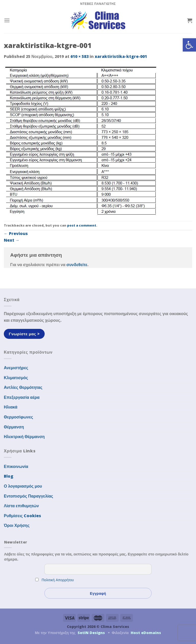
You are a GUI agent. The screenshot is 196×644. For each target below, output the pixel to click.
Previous (16, 233)
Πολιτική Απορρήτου (58, 580)
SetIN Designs (91, 633)
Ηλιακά (11, 407)
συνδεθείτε (77, 265)
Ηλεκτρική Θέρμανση (24, 437)
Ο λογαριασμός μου (23, 486)
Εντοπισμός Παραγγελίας (28, 496)
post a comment (82, 225)
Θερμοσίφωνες (19, 417)
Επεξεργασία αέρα (22, 397)
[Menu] (7, 20)
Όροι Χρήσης (17, 525)
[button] (189, 45)
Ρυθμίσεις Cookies (22, 516)
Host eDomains (146, 633)
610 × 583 (79, 56)
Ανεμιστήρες (16, 368)
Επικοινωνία (16, 466)
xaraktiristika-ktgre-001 (121, 56)
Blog (9, 476)
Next (12, 240)
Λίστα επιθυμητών (21, 506)
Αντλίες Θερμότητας (23, 387)
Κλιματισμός (16, 378)
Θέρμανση (14, 427)
